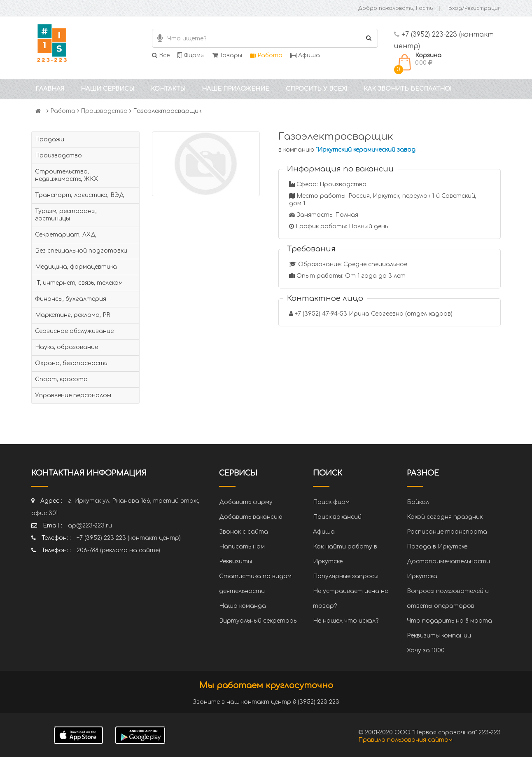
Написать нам (242, 547)
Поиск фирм (331, 502)
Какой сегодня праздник (445, 517)
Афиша (305, 55)
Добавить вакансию (251, 517)
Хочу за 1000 (426, 650)
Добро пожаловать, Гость (395, 8)
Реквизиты (236, 561)
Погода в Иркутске (437, 547)
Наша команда (243, 606)
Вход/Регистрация (475, 8)
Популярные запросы (346, 576)
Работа (266, 55)
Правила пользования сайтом (405, 740)
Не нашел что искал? (346, 621)
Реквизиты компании (439, 636)
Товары (227, 55)
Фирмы (191, 55)
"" (366, 150)
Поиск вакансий (337, 517)
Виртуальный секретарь (258, 621)
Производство (104, 111)
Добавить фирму (246, 502)
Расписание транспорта (447, 532)
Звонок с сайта (244, 532)
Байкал (418, 502)
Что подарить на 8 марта (449, 621)
